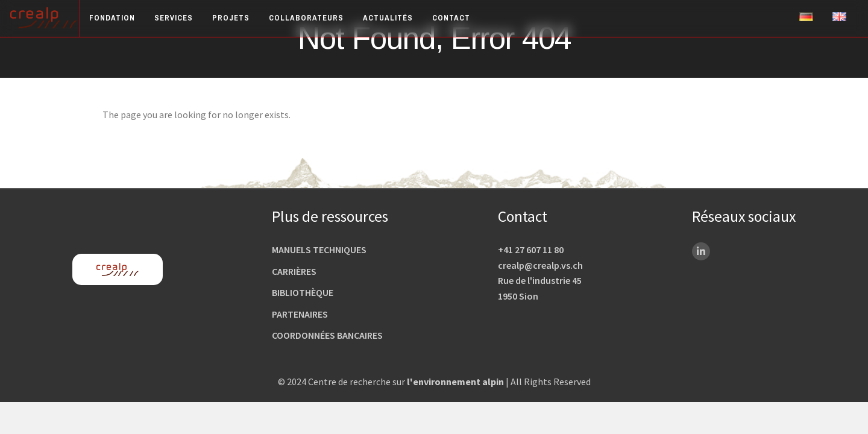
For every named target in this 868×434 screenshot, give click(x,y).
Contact (451, 18)
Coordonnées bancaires (327, 335)
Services (174, 18)
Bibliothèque (303, 292)
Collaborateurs (306, 18)
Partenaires (300, 314)
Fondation (112, 18)
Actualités (388, 18)
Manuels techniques (319, 250)
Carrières (294, 271)
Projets (231, 18)
